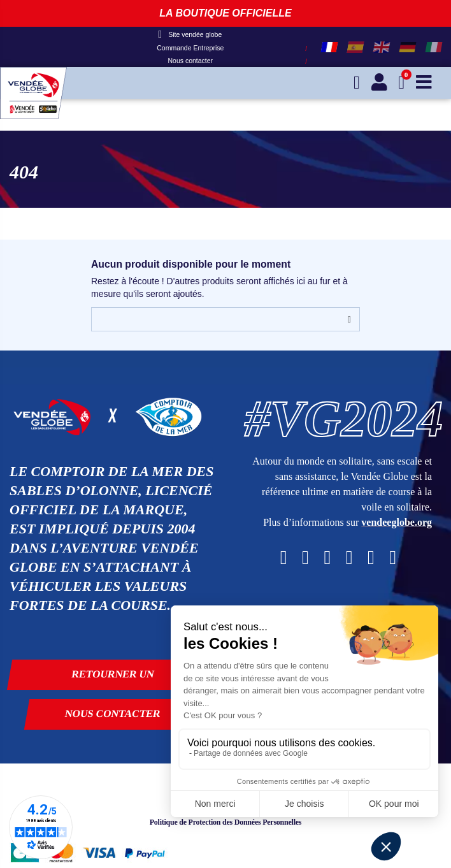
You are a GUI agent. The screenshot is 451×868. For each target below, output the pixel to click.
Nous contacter (190, 61)
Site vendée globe (190, 34)
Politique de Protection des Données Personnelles (226, 822)
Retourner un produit (113, 679)
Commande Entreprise (190, 48)
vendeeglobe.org (397, 522)
